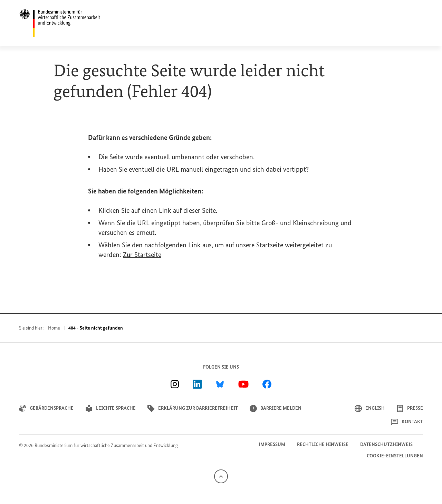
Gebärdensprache (46, 408)
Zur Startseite (142, 255)
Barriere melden (276, 408)
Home (54, 328)
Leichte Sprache (110, 408)
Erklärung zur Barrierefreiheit (193, 408)
